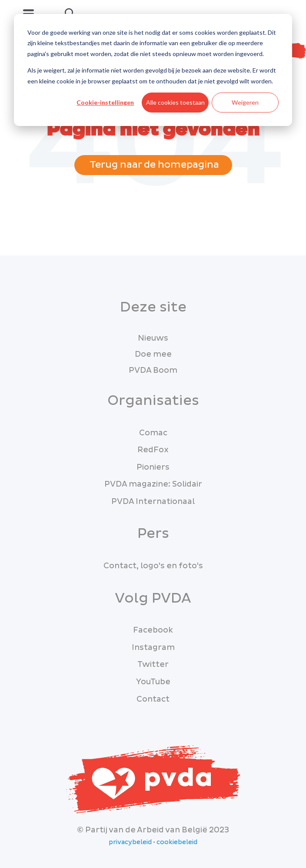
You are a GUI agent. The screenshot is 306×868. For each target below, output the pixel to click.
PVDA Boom (153, 370)
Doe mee (153, 354)
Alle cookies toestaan (175, 102)
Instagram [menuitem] (153, 648)
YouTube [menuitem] (153, 682)
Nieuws (153, 338)
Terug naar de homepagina (153, 165)
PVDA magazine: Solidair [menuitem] (153, 484)
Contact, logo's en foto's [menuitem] (153, 566)
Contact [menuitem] (153, 699)
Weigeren (245, 102)
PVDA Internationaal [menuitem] (153, 502)
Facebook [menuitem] (153, 630)
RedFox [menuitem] (153, 450)
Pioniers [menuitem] (153, 467)
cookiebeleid (177, 842)
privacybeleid (130, 842)
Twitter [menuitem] (153, 664)
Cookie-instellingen (105, 102)
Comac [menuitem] (153, 433)
